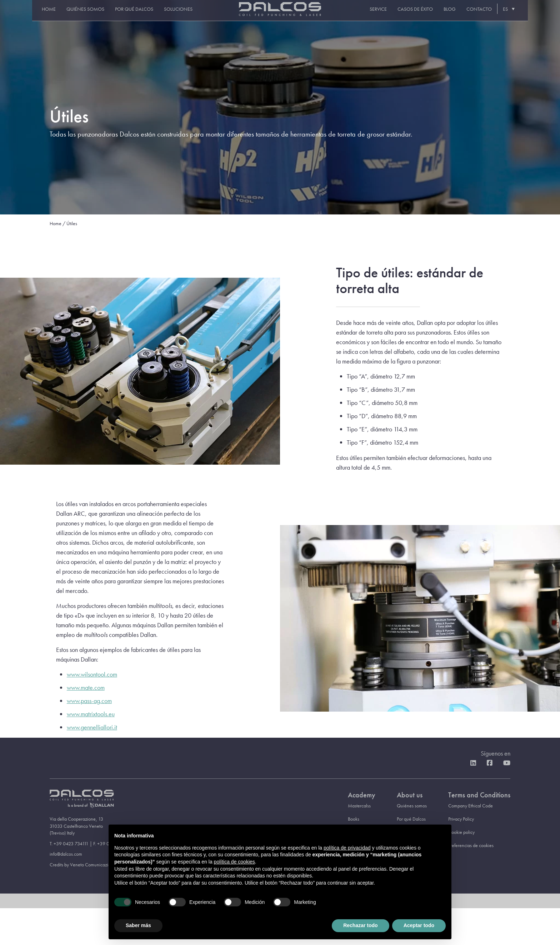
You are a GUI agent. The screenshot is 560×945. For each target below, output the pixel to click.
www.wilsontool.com (92, 674)
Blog (459, 15)
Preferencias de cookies (471, 845)
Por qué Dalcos (124, 15)
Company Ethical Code (471, 806)
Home (39, 15)
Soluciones (169, 15)
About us (410, 795)
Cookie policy (461, 832)
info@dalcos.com (66, 854)
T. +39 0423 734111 (69, 843)
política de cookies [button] (234, 862)
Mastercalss (359, 806)
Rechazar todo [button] (360, 925)
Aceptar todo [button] (419, 925)
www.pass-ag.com (89, 701)
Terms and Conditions (479, 795)
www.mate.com (86, 687)
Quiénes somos (76, 15)
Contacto (488, 15)
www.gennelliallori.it (92, 727)
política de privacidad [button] (347, 848)
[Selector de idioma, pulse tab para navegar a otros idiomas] (517, 14)
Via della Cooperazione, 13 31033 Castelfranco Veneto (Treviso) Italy (76, 826)
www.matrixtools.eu (91, 714)
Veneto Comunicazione (93, 865)
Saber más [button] (138, 925)
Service (387, 15)
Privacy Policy (461, 819)
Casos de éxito (424, 15)
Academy (362, 795)
